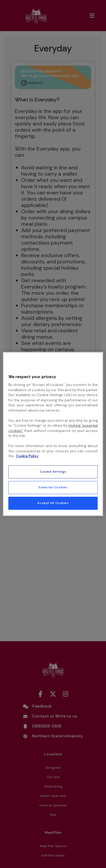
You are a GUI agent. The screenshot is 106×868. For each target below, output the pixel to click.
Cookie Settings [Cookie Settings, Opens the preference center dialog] (53, 472)
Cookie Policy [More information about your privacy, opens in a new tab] (27, 456)
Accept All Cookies (53, 503)
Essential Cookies (53, 487)
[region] (53, 434)
